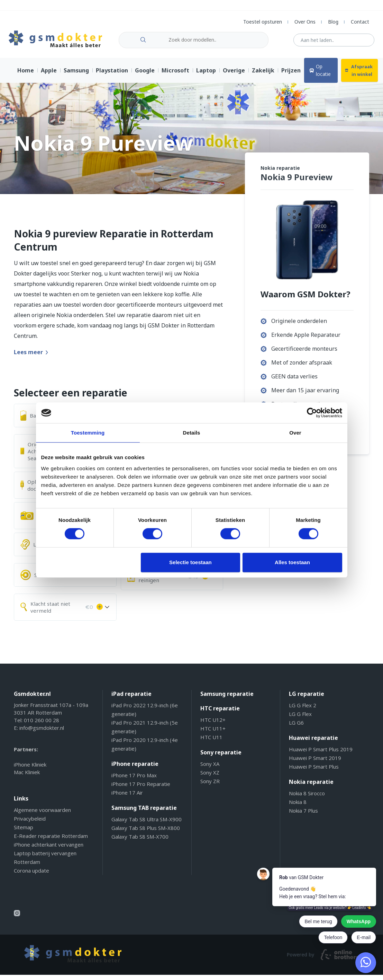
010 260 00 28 (42, 725)
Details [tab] (192, 433)
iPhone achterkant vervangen (49, 850)
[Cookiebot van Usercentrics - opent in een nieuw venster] (312, 413)
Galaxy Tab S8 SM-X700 (140, 842)
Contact (360, 22)
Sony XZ (210, 778)
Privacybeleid (30, 824)
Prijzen (291, 76)
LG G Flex (300, 719)
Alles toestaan (292, 562)
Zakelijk (263, 76)
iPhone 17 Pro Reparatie (141, 789)
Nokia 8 (298, 807)
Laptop (206, 76)
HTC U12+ (213, 725)
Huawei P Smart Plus (314, 772)
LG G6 (296, 728)
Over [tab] (295, 433)
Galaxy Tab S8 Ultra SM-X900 (147, 824)
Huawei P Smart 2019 (315, 763)
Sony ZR (210, 786)
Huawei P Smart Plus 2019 (321, 754)
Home (26, 76)
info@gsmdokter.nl (42, 733)
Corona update (31, 876)
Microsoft (175, 76)
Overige (234, 76)
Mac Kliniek (27, 777)
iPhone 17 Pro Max (134, 780)
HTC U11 (211, 742)
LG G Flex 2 (303, 710)
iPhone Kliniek (30, 770)
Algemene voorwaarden (42, 815)
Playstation (112, 76)
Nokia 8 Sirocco (307, 798)
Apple (49, 76)
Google (145, 76)
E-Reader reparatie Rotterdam (51, 841)
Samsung (76, 76)
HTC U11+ (213, 734)
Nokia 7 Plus (303, 816)
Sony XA (210, 769)
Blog (333, 22)
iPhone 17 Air (127, 798)
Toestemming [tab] (88, 433)
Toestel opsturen (263, 22)
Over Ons (305, 22)
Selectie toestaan (190, 562)
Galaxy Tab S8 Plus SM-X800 (146, 833)
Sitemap (24, 832)
